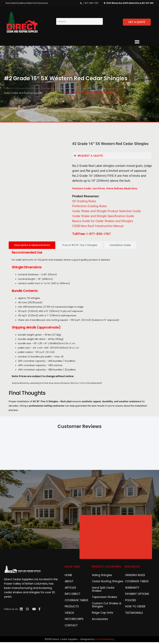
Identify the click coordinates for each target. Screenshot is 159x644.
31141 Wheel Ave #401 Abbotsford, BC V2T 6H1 (130, 3)
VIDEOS (69, 624)
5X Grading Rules (84, 202)
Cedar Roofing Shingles (105, 589)
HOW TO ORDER (134, 617)
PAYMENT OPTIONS (136, 603)
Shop (54, 93)
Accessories (99, 627)
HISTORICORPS (73, 631)
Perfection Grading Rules (89, 207)
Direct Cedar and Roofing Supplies (24, 93)
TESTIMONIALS (133, 624)
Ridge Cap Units (101, 620)
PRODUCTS (71, 617)
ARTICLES (70, 596)
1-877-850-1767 (91, 3)
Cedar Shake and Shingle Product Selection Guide (107, 212)
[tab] (32, 246)
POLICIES (130, 610)
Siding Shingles (100, 581)
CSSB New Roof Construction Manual (98, 227)
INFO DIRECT (71, 603)
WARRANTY (131, 596)
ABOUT (69, 589)
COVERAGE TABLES (75, 610)
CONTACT (70, 638)
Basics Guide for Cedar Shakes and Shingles (103, 222)
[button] (137, 42)
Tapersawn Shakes (103, 603)
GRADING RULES (134, 581)
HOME (68, 581)
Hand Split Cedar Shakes (106, 596)
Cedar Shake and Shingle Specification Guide (103, 217)
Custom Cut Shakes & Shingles (105, 611)
